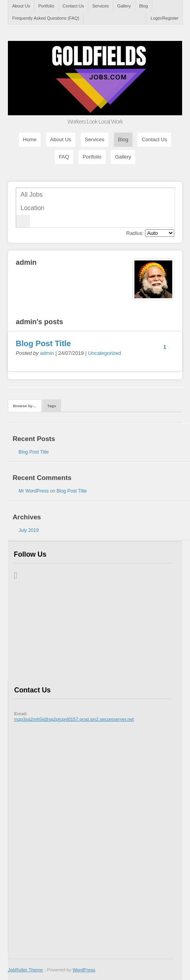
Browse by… (25, 406)
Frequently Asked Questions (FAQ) (46, 18)
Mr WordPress (34, 491)
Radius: (135, 233)
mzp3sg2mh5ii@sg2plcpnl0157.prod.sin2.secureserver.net (74, 719)
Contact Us (73, 6)
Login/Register (165, 18)
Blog (143, 6)
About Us (21, 6)
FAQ (64, 157)
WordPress (84, 970)
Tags (52, 406)
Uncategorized (104, 353)
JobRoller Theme (25, 970)
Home (30, 140)
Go (23, 221)
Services (101, 6)
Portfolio (46, 6)
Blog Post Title (43, 343)
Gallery (124, 6)
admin (47, 353)
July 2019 (29, 530)
